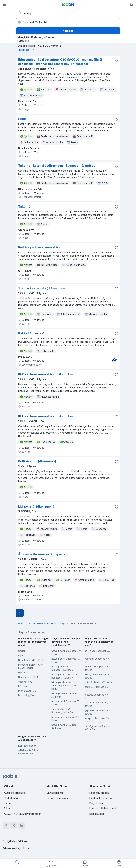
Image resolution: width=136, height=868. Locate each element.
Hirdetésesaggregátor (59, 798)
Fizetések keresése (101, 798)
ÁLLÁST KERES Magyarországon (23, 814)
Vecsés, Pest (25, 682)
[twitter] (14, 825)
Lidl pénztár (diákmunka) (36, 506)
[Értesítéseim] (131, 5)
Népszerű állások (27, 746)
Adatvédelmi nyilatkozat (16, 848)
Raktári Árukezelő (31, 333)
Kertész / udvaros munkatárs (39, 247)
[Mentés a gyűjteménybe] (116, 60)
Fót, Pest (23, 686)
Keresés (68, 31)
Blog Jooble (96, 803)
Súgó (7, 808)
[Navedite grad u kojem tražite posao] (68, 22)
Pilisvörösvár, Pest (27, 691)
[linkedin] (22, 825)
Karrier (8, 803)
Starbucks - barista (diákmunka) (42, 288)
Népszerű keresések (32, 632)
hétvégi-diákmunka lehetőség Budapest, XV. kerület (64, 686)
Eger (21, 655)
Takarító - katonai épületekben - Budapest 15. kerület (57, 166)
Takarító (24, 206)
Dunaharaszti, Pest (28, 677)
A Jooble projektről (15, 793)
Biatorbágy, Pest (27, 695)
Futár (22, 119)
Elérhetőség (11, 798)
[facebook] (6, 825)
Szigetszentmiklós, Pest (31, 660)
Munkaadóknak (55, 793)
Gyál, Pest (24, 672)
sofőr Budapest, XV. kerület (99, 682)
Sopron (22, 651)
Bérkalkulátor (97, 814)
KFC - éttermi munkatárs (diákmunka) (45, 374)
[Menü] (5, 5)
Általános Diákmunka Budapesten (43, 554)
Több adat (27, 50)
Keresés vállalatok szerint (104, 808)
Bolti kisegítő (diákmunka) (37, 461)
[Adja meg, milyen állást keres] (68, 13)
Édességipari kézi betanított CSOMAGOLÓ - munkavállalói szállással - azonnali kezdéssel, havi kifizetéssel (60, 62)
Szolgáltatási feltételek (16, 841)
